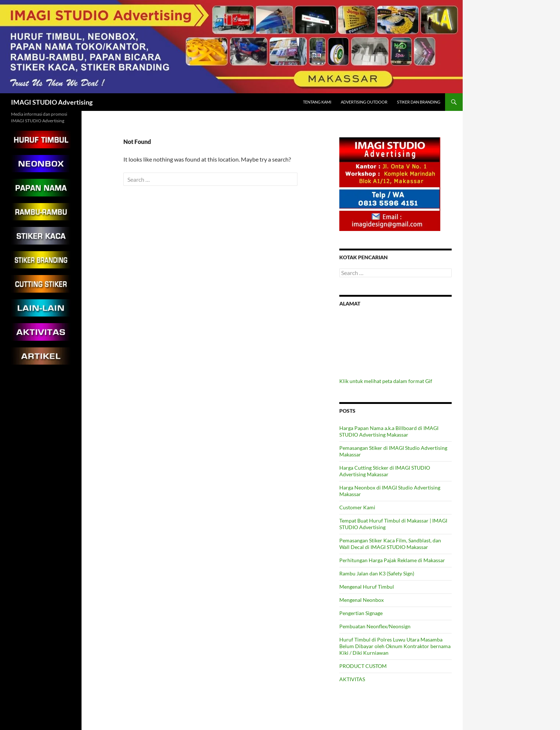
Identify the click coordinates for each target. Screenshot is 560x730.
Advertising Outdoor (364, 102)
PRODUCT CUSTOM (363, 666)
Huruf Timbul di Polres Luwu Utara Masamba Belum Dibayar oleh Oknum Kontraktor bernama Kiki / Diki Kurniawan (395, 646)
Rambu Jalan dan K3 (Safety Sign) (377, 573)
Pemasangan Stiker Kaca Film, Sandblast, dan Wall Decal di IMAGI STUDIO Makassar (390, 544)
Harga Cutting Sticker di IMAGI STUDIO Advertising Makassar (385, 471)
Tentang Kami (317, 102)
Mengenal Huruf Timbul (367, 587)
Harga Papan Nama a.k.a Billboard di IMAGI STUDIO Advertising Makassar (389, 431)
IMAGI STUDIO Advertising (52, 102)
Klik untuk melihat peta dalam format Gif (386, 381)
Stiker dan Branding (419, 102)
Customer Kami (357, 507)
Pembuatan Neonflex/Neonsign (375, 626)
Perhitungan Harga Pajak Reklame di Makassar (392, 560)
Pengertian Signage (361, 613)
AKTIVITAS (352, 679)
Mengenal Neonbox (362, 600)
